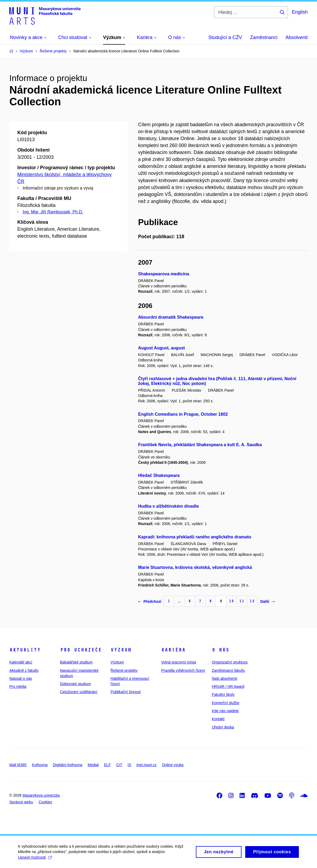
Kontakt (218, 719)
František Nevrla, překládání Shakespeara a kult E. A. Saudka (200, 445)
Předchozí (150, 601)
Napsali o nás (21, 678)
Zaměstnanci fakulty (229, 670)
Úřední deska (223, 727)
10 (231, 601)
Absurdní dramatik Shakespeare (171, 317)
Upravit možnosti (36, 859)
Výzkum (121, 650)
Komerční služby (226, 703)
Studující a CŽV (225, 37)
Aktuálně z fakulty (24, 670)
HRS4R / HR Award (228, 686)
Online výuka (173, 765)
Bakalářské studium (76, 662)
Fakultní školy (223, 695)
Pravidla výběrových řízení (183, 670)
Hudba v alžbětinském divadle (169, 506)
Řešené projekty (124, 670)
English (300, 12)
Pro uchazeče (81, 650)
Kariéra (173, 650)
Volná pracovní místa (179, 662)
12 (252, 601)
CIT (119, 765)
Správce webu (21, 802)
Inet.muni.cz (146, 765)
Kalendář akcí (21, 662)
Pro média (18, 686)
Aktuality (25, 650)
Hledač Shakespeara (159, 475)
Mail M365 (18, 765)
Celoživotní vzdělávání (79, 692)
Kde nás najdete (225, 711)
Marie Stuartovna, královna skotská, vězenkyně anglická (195, 567)
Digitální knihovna (68, 765)
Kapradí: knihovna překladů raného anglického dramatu (195, 537)
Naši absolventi (225, 678)
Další (267, 601)
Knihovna (40, 765)
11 (242, 601)
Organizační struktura (230, 662)
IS (129, 765)
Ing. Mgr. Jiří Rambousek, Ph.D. (53, 212)
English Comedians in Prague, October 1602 (183, 414)
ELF (108, 765)
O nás (221, 650)
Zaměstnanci (264, 37)
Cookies (45, 802)
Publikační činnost (126, 692)
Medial (93, 765)
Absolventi (297, 37)
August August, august (162, 348)
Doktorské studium (76, 684)
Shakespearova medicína (164, 274)
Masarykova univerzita (41, 795)
